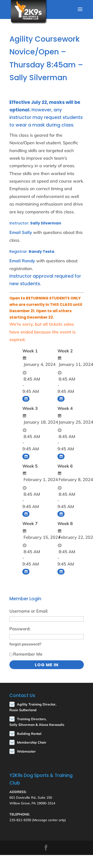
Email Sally (21, 232)
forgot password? (25, 644)
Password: (20, 629)
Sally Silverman (46, 223)
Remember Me (26, 654)
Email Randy (22, 261)
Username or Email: (29, 611)
